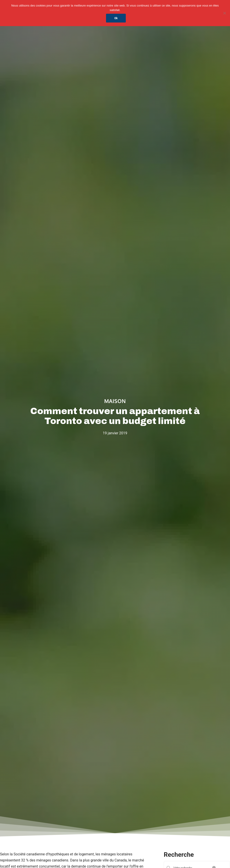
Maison (115, 401)
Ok (116, 18)
